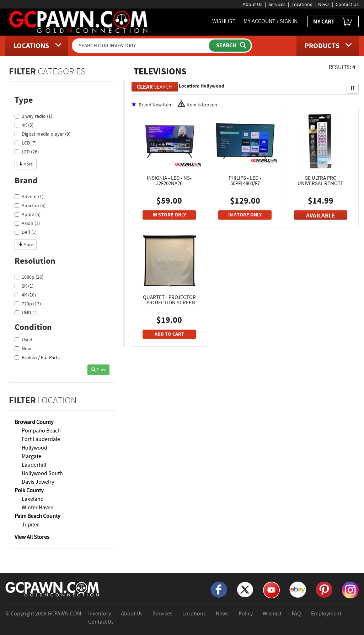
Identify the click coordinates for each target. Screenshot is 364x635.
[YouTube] (271, 589)
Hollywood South (42, 473)
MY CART (333, 22)
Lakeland (33, 499)
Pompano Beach (41, 431)
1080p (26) (29, 277)
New (23, 348)
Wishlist (272, 614)
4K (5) (24, 125)
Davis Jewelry (38, 482)
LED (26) (27, 152)
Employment (326, 614)
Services (277, 4)
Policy (246, 614)
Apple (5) (28, 214)
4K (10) (25, 295)
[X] (245, 589)
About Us (253, 4)
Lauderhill (34, 465)
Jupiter (30, 525)
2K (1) (24, 286)
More (26, 164)
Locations (302, 4)
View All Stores (32, 537)
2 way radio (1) (33, 116)
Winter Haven (38, 508)
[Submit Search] (230, 46)
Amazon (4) (30, 205)
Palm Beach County (37, 516)
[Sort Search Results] (353, 88)
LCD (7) (26, 143)
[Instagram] (350, 589)
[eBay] (298, 589)
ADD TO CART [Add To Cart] (169, 334)
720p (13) (28, 304)
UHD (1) (26, 313)
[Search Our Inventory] (141, 46)
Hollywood (34, 448)
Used (23, 340)
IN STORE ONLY (169, 215)
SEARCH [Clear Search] (155, 87)
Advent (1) (29, 196)
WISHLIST (224, 21)
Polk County (29, 490)
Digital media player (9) (42, 134)
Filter (98, 370)
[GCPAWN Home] (53, 589)
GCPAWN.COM (65, 614)
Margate (31, 456)
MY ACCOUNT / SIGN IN (271, 21)
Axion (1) (27, 223)
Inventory (100, 614)
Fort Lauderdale (41, 439)
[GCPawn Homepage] (79, 21)
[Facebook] (219, 589)
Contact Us (347, 4)
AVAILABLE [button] (320, 216)
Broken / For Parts (37, 357)
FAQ (296, 614)
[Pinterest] (324, 589)
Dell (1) (26, 232)
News (324, 4)
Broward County (34, 422)
